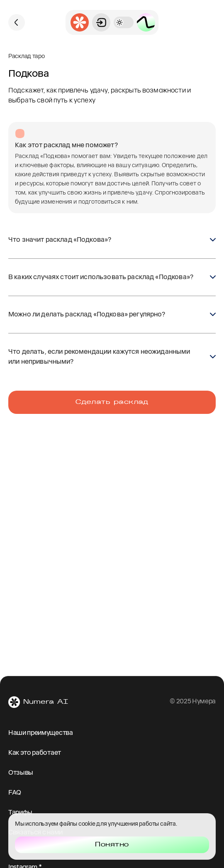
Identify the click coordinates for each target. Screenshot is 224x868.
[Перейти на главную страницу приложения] (80, 22)
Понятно (112, 845)
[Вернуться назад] (17, 22)
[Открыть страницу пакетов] (146, 22)
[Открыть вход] (101, 22)
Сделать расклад (112, 402)
